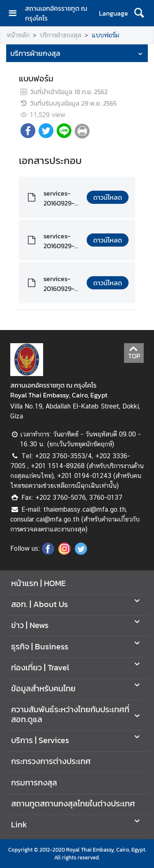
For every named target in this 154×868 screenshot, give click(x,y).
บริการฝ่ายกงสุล (61, 35)
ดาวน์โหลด (108, 197)
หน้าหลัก (18, 35)
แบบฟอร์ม (105, 35)
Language (114, 13)
